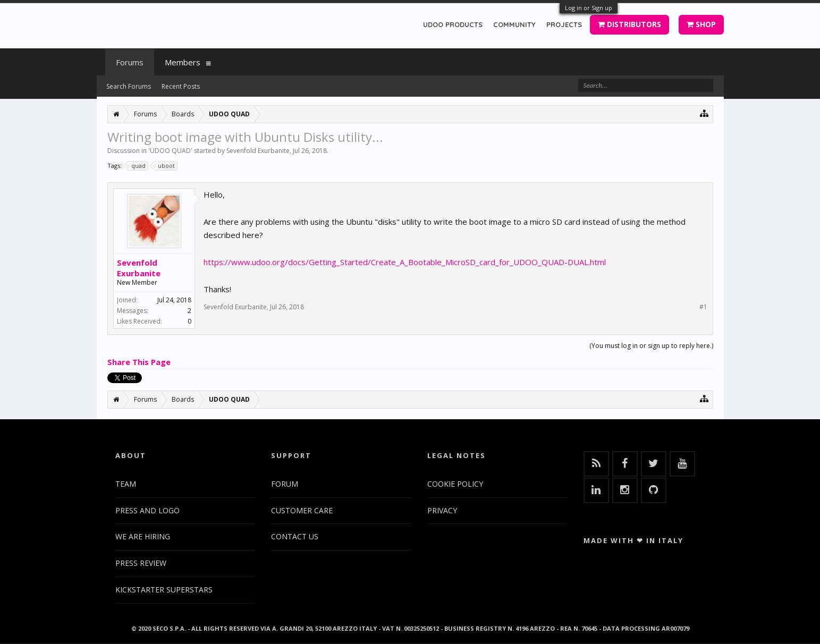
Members (183, 62)
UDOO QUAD (170, 151)
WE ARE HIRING (143, 536)
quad (137, 166)
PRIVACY (442, 510)
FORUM (285, 484)
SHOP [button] (701, 24)
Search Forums (129, 86)
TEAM (126, 484)
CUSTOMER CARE (302, 510)
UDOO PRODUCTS (453, 24)
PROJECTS (564, 24)
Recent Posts (181, 86)
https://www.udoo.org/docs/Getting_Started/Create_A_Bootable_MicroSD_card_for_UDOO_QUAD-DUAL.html (405, 262)
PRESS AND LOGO (147, 510)
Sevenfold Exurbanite (258, 151)
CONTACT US (295, 536)
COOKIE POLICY (455, 484)
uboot (165, 166)
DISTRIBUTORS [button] (629, 24)
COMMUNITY (514, 24)
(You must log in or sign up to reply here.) (651, 346)
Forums (130, 62)
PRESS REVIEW (141, 563)
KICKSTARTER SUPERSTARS (164, 590)
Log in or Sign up (589, 8)
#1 (703, 307)
